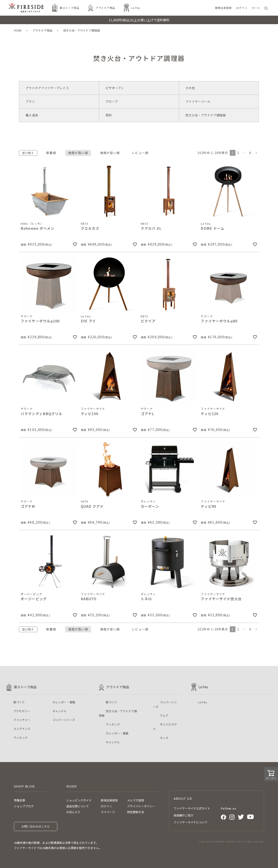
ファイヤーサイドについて (190, 822)
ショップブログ (24, 806)
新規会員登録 (109, 800)
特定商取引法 (136, 812)
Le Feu (136, 8)
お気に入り (73, 812)
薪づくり (19, 702)
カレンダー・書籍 (64, 702)
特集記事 (20, 800)
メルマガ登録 (136, 800)
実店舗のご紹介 (183, 815)
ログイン (106, 806)
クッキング (21, 738)
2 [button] (238, 153)
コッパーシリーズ (64, 720)
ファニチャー (22, 720)
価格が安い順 (110, 153)
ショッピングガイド (79, 800)
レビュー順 (140, 153)
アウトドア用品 (105, 8)
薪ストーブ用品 (69, 8)
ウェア (164, 715)
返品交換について (78, 806)
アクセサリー (22, 711)
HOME (18, 30)
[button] (256, 153)
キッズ (164, 738)
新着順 (51, 153)
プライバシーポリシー (141, 806)
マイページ (108, 812)
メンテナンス (22, 729)
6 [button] (250, 153)
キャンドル (60, 711)
